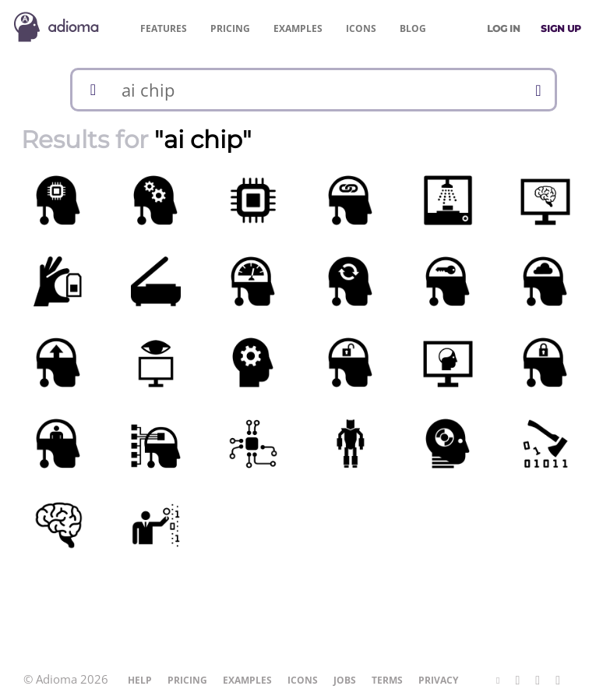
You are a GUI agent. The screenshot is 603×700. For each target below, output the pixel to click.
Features (164, 28)
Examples (298, 28)
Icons (361, 28)
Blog (413, 28)
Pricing (230, 28)
